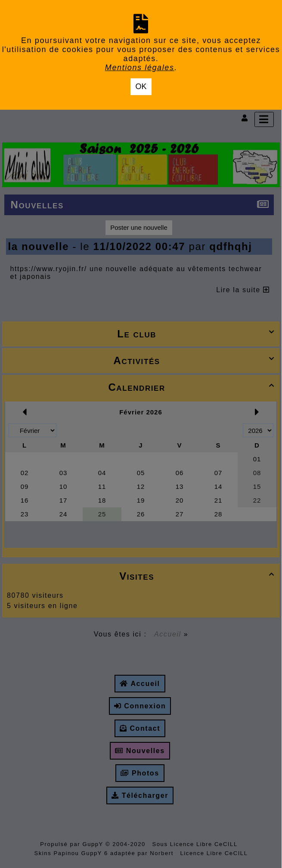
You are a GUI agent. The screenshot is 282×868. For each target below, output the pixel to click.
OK (141, 86)
